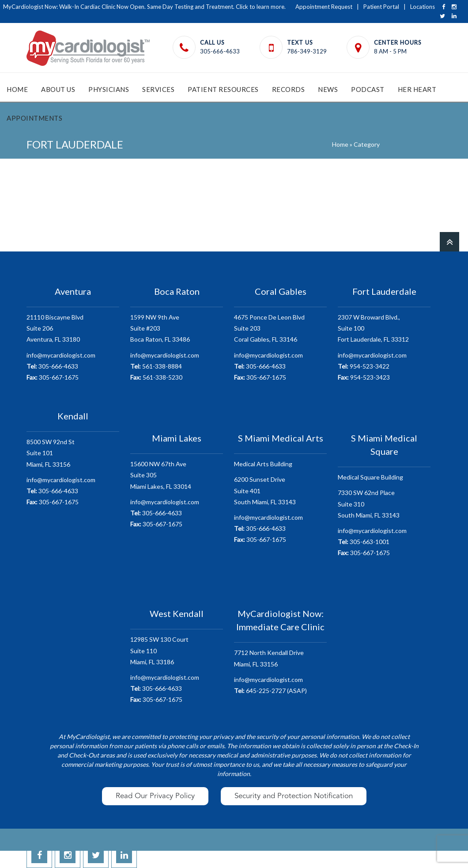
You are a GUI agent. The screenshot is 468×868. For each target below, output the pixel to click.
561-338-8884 (156, 366)
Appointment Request (324, 7)
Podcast (368, 89)
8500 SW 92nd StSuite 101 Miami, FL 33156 (51, 453)
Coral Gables (281, 291)
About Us (58, 89)
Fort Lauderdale (384, 291)
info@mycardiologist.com (61, 355)
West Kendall (177, 613)
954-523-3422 (364, 366)
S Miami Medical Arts (281, 438)
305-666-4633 (220, 51)
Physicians (109, 89)
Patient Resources (223, 89)
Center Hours (398, 42)
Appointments (34, 118)
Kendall (73, 416)
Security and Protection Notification (294, 796)
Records (289, 89)
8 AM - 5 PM (390, 51)
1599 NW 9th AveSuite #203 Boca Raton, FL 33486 (160, 328)
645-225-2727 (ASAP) (270, 691)
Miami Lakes (177, 438)
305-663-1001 (364, 542)
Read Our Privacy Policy (155, 796)
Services (158, 89)
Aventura (73, 291)
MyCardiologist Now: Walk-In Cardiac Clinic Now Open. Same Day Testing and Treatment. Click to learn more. (144, 7)
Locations (423, 7)
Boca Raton (177, 291)
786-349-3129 (307, 51)
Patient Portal (381, 7)
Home (17, 89)
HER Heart (417, 89)
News (328, 89)
